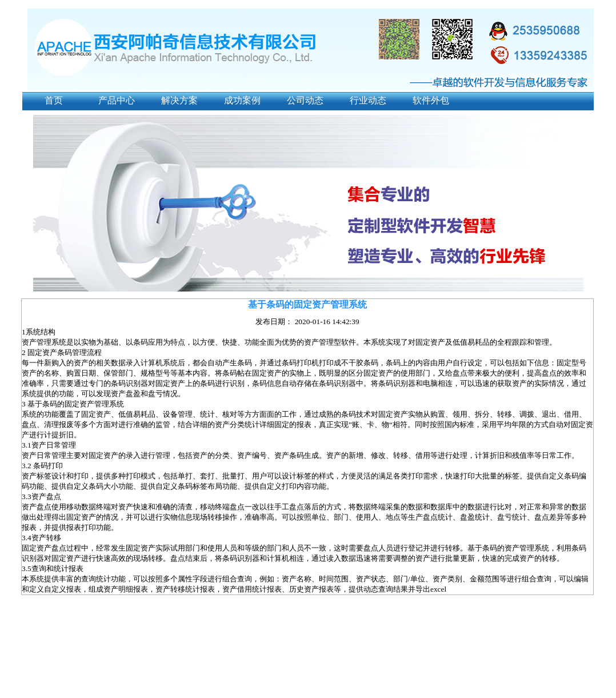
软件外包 (431, 100)
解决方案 (179, 100)
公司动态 (305, 100)
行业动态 (368, 100)
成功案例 (242, 100)
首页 (54, 100)
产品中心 (117, 100)
